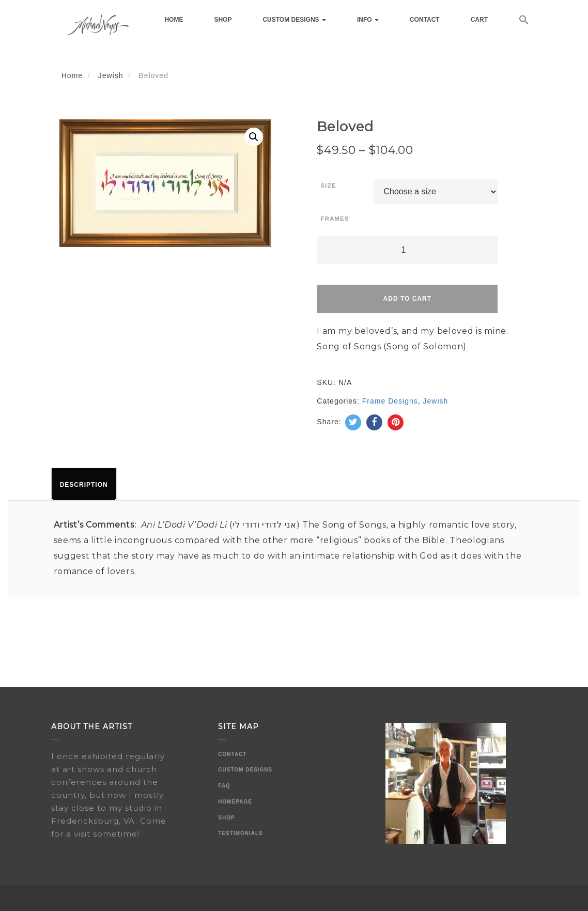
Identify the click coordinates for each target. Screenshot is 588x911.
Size (329, 186)
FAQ (224, 786)
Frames (335, 219)
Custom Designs (294, 20)
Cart (479, 20)
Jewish (111, 75)
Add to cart (407, 299)
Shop (223, 20)
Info (368, 20)
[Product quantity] (407, 250)
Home (174, 20)
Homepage (235, 802)
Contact (425, 20)
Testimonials (240, 833)
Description (84, 485)
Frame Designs (390, 401)
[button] (524, 21)
